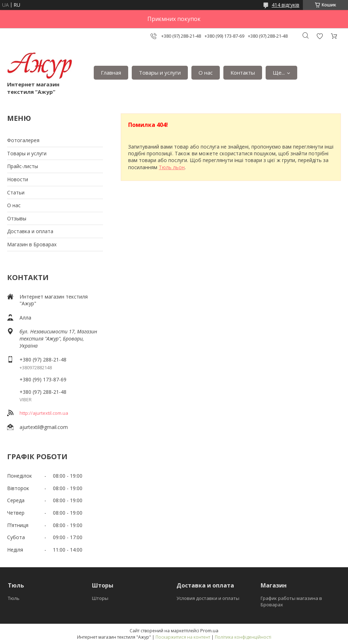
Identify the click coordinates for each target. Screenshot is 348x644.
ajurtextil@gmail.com (44, 427)
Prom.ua (209, 630)
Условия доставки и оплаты (208, 598)
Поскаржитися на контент (183, 637)
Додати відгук (320, 36)
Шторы (100, 598)
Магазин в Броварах (32, 244)
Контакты (243, 73)
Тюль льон (172, 167)
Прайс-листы (23, 166)
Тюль (14, 598)
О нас (206, 73)
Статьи (16, 192)
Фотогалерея (23, 140)
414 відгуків (286, 5)
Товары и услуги (160, 73)
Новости (18, 179)
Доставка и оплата (30, 231)
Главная (111, 73)
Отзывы (17, 218)
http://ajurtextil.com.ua (44, 413)
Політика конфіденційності (243, 637)
